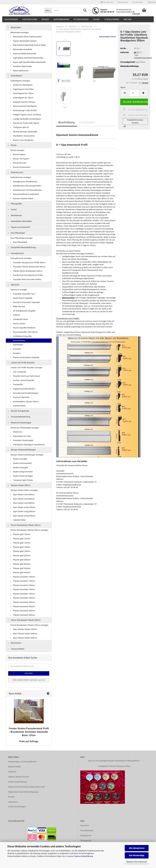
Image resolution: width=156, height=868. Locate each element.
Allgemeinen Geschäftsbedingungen (23, 792)
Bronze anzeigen (17, 150)
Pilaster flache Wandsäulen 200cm (26, 271)
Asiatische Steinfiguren (21, 85)
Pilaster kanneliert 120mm (23, 581)
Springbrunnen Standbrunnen (24, 182)
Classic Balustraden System (24, 41)
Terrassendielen (16, 649)
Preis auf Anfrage (29, 741)
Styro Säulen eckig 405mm (23, 516)
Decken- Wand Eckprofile (22, 380)
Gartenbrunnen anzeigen (21, 177)
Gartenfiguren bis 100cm (22, 93)
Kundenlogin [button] (138, 2)
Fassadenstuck (16, 253)
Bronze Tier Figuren (20, 159)
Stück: (123, 87)
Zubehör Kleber (18, 406)
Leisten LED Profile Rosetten (21, 363)
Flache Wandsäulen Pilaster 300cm (24, 525)
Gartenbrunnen (61, 19)
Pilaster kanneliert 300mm (23, 607)
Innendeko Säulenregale (22, 440)
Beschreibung (66, 122)
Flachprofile (17, 384)
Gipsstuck (14, 285)
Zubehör (15, 315)
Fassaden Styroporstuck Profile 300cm (28, 263)
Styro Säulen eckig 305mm (23, 511)
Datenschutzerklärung (83, 856)
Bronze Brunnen (18, 163)
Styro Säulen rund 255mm (22, 495)
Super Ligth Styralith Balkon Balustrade (28, 62)
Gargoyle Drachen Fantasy (23, 102)
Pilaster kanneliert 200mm (23, 598)
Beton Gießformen (19, 71)
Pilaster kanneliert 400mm (23, 615)
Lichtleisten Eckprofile (21, 336)
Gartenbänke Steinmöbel (20, 221)
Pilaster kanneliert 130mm (23, 585)
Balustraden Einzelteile (21, 49)
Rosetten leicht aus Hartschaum (25, 376)
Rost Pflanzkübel (17, 233)
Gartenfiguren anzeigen (20, 81)
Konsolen (16, 349)
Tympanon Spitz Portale (22, 480)
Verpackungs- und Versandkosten (22, 762)
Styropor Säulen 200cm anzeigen (24, 490)
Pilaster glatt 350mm (20, 568)
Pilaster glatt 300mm (20, 564)
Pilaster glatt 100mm (20, 534)
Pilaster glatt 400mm (20, 573)
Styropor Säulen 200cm (19, 485)
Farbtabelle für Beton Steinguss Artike (114, 766)
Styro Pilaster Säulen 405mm (24, 638)
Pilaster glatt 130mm (20, 543)
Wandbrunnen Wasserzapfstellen (26, 186)
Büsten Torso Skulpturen (22, 140)
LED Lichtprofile (18, 372)
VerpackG (12, 772)
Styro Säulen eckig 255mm (23, 507)
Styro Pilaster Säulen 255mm (24, 629)
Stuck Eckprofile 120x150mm (24, 332)
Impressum (13, 802)
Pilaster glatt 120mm (20, 539)
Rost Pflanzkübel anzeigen (22, 238)
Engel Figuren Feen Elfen (22, 89)
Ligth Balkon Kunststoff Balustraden (27, 58)
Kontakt (11, 797)
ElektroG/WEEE (14, 767)
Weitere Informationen (137, 862)
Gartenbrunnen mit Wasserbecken (26, 190)
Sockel (97, 19)
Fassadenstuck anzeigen (21, 258)
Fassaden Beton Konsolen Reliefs (26, 279)
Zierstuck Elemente (20, 397)
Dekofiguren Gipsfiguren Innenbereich (28, 445)
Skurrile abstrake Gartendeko (24, 132)
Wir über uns (107, 2)
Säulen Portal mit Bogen (22, 476)
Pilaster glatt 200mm (20, 556)
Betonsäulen (15, 643)
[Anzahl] (134, 93)
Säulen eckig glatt (19, 467)
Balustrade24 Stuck (108, 37)
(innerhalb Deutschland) (143, 58)
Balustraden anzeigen (19, 32)
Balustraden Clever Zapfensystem (26, 37)
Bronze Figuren (18, 154)
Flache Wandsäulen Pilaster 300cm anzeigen (29, 530)
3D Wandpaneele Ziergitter (23, 311)
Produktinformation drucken (135, 121)
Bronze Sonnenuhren (20, 167)
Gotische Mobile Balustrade (23, 54)
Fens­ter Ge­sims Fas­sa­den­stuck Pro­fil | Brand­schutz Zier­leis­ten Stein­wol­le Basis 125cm (29, 732)
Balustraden (11, 19)
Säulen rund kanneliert (21, 463)
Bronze (45, 19)
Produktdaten (87, 122)
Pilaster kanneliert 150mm (23, 594)
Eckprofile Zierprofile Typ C (23, 294)
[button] (123, 2)
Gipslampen (17, 345)
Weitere (127, 19)
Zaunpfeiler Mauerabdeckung (22, 247)
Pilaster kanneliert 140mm (23, 589)
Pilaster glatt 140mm (20, 547)
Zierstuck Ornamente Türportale (25, 302)
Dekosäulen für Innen (21, 436)
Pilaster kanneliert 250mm (23, 602)
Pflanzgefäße (81, 19)
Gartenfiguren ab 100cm (22, 98)
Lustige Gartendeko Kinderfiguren (26, 119)
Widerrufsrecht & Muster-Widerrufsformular (26, 787)
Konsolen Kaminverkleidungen (24, 393)
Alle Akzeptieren (137, 848)
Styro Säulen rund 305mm (22, 499)
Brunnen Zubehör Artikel (22, 199)
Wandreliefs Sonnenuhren (23, 136)
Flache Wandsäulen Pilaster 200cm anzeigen (29, 625)
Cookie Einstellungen (17, 807)
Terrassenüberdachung (19, 417)
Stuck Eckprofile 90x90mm (23, 328)
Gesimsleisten (18, 341)
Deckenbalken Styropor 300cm (25, 402)
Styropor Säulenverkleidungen (22, 450)
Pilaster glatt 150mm (20, 551)
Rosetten (15, 353)
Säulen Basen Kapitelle (21, 298)
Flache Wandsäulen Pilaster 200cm (24, 620)
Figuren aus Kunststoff (19, 227)
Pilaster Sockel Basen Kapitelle (25, 357)
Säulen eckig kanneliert (22, 472)
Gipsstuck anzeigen (19, 290)
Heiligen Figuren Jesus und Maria (26, 115)
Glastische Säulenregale (20, 423)
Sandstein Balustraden (21, 66)
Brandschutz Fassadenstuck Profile (27, 275)
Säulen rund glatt (19, 459)
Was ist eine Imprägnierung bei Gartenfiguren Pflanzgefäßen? (114, 761)
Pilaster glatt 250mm (20, 560)
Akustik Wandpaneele (19, 411)
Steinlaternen (112, 19)
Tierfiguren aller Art (20, 127)
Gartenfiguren (30, 19)
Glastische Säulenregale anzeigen (25, 428)
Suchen (29, 673)
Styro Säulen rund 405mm (22, 503)
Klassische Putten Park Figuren (25, 123)
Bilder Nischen (18, 306)
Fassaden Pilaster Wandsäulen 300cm (28, 267)
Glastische (16, 432)
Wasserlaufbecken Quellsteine (25, 194)
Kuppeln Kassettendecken (23, 389)
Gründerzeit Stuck (19, 319)
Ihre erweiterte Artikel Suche (29, 680)
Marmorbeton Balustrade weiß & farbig (28, 45)
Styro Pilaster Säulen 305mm (24, 634)
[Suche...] (48, 10)
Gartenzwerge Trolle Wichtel (24, 110)
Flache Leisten (18, 324)
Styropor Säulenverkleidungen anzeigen (27, 455)
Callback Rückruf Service (19, 777)
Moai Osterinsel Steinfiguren (24, 106)
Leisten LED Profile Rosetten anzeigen (26, 368)
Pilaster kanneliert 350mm (23, 611)
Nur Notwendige (137, 855)
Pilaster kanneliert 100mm (23, 577)
